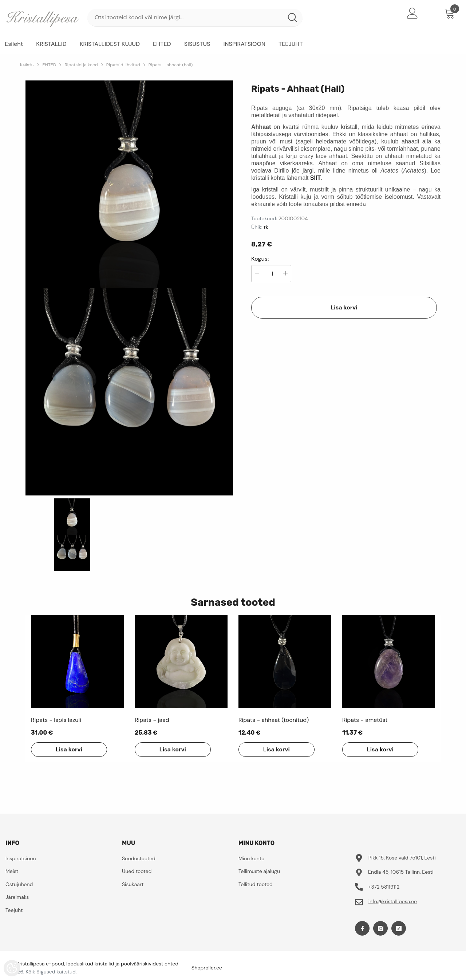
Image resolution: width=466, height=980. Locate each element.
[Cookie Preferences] (12, 968)
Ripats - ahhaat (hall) (171, 65)
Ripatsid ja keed (81, 65)
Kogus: (260, 259)
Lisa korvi (344, 307)
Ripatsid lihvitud (123, 65)
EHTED (49, 65)
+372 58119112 (384, 887)
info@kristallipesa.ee (393, 901)
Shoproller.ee (207, 968)
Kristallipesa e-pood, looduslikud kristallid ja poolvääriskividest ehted (97, 964)
